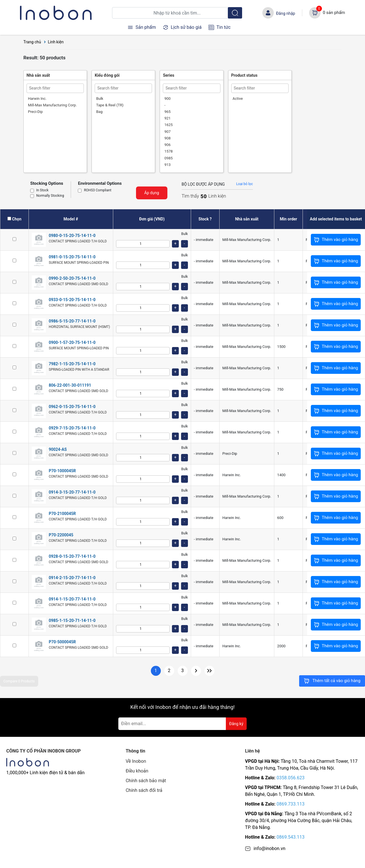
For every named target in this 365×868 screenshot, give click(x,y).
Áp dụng (152, 193)
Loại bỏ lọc (244, 184)
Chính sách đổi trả (144, 790)
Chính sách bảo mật (146, 781)
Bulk (100, 99)
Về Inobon (136, 761)
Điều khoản (137, 771)
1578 (168, 151)
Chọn (17, 219)
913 (167, 165)
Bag (99, 112)
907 (167, 132)
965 (167, 112)
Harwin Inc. (37, 99)
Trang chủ (32, 42)
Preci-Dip (35, 112)
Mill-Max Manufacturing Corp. (52, 105)
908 (167, 138)
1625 (168, 125)
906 (167, 145)
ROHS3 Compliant (98, 190)
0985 (168, 158)
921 (167, 118)
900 (167, 99)
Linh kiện (56, 42)
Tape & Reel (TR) (110, 105)
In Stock (42, 190)
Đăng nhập (286, 13)
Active (238, 99)
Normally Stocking (50, 196)
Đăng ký (236, 724)
